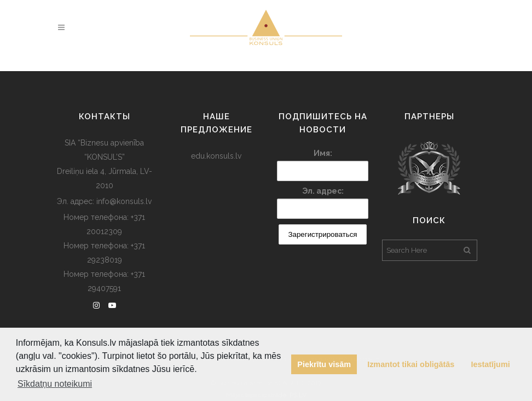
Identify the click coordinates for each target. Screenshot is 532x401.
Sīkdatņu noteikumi (55, 384)
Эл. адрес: (323, 191)
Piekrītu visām (324, 364)
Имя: (323, 153)
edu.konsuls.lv (216, 156)
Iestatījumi (491, 364)
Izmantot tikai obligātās (411, 364)
